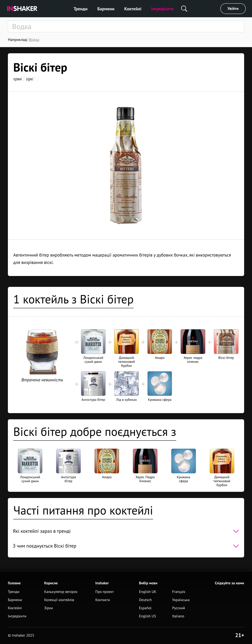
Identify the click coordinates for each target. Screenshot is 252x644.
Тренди (81, 9)
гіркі (30, 79)
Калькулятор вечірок (61, 592)
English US (148, 616)
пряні (18, 79)
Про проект (104, 592)
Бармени (106, 9)
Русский (179, 608)
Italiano (178, 616)
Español (145, 608)
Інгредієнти (163, 9)
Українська (181, 600)
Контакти (102, 600)
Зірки (48, 608)
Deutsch (145, 600)
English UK (148, 592)
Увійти (233, 9)
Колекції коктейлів (59, 600)
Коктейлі (133, 9)
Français (179, 592)
